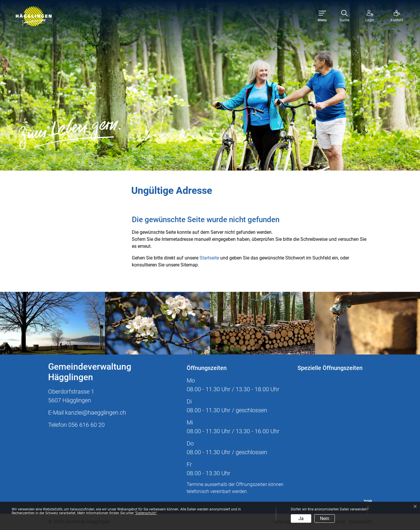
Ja (301, 518)
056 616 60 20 (86, 425)
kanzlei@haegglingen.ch (96, 413)
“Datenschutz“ (146, 513)
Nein (325, 518)
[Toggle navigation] (322, 16)
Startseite (209, 258)
